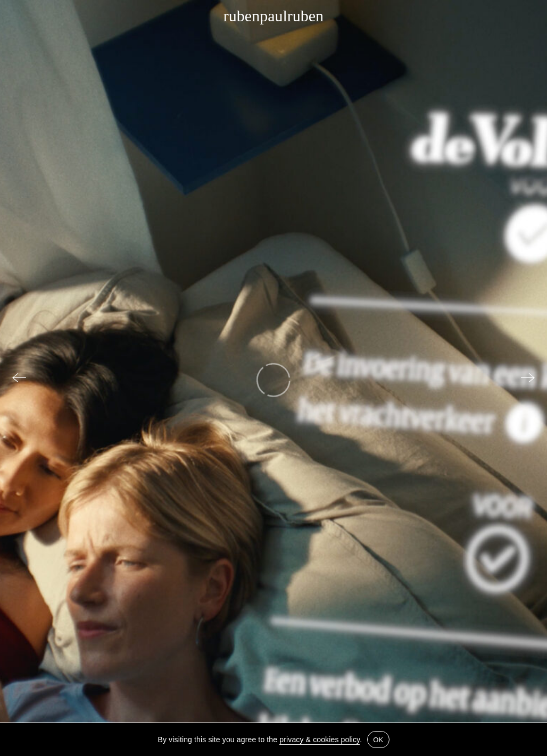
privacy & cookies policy (320, 740)
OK (378, 740)
